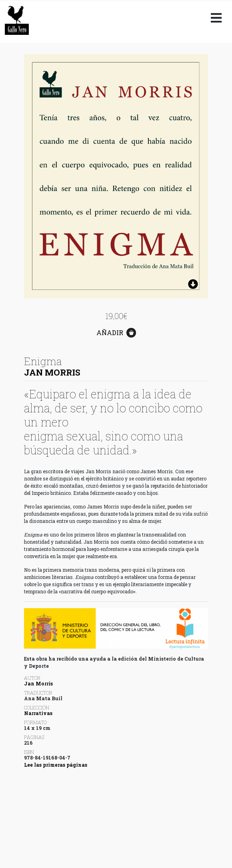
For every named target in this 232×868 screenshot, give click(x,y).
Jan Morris (52, 372)
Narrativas (38, 713)
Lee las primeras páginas (56, 765)
